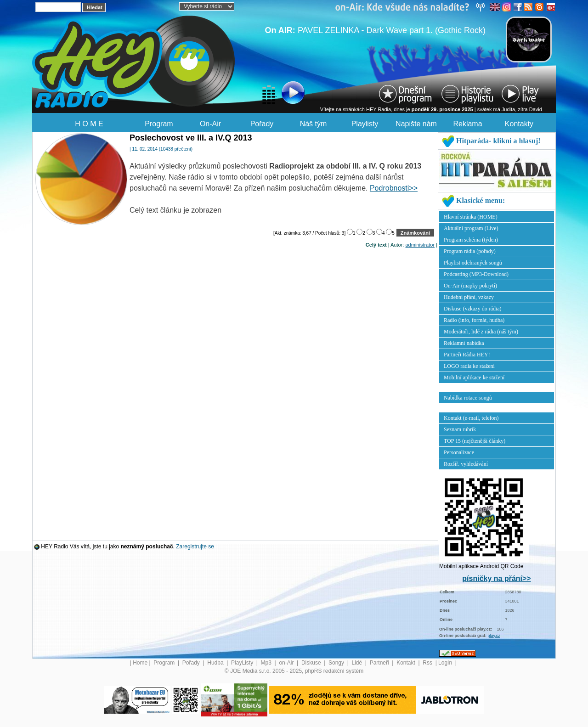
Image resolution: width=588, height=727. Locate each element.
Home (140, 663)
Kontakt (407, 663)
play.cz (494, 636)
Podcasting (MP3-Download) (476, 274)
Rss (428, 663)
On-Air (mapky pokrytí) (470, 286)
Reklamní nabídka (464, 343)
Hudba (216, 663)
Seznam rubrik (460, 429)
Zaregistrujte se (195, 547)
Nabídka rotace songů (468, 398)
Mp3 (267, 663)
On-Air (210, 124)
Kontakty (519, 124)
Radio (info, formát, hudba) (474, 320)
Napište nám (416, 124)
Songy (337, 663)
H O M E (89, 124)
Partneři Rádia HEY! (467, 355)
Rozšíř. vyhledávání (466, 464)
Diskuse (312, 663)
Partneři (380, 663)
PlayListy (243, 663)
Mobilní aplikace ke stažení (474, 378)
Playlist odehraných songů (473, 263)
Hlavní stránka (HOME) (471, 217)
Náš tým (314, 124)
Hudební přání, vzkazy (469, 297)
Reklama (467, 124)
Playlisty (365, 124)
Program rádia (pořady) (470, 251)
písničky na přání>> (496, 578)
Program (159, 124)
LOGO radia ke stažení (469, 366)
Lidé (358, 663)
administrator (420, 245)
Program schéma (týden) (471, 240)
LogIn (446, 663)
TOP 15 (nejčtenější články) (475, 441)
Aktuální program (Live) (471, 228)
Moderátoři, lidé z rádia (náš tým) (481, 332)
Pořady (262, 124)
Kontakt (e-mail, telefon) (471, 418)
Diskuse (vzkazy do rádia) (473, 309)
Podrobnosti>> (394, 188)
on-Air (287, 663)
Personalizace (459, 452)
